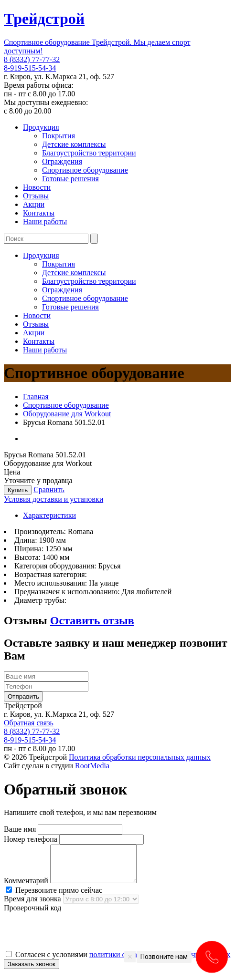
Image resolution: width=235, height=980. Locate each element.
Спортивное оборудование (85, 170)
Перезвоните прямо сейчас (54, 897)
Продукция (41, 127)
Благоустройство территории (89, 153)
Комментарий (26, 888)
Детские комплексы (74, 144)
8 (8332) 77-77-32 (32, 59)
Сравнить (49, 490)
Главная (36, 397)
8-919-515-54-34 (30, 68)
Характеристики (49, 515)
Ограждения (62, 161)
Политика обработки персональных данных (140, 757)
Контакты (39, 213)
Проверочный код (32, 915)
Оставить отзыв (92, 620)
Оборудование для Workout (67, 414)
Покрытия (59, 136)
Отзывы (36, 196)
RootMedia (92, 766)
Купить (18, 490)
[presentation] (76, 938)
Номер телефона (31, 839)
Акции (34, 204)
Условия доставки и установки (53, 499)
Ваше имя (20, 829)
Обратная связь (29, 723)
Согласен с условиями (118, 962)
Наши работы (45, 222)
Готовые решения (70, 179)
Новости (37, 187)
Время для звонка (32, 906)
